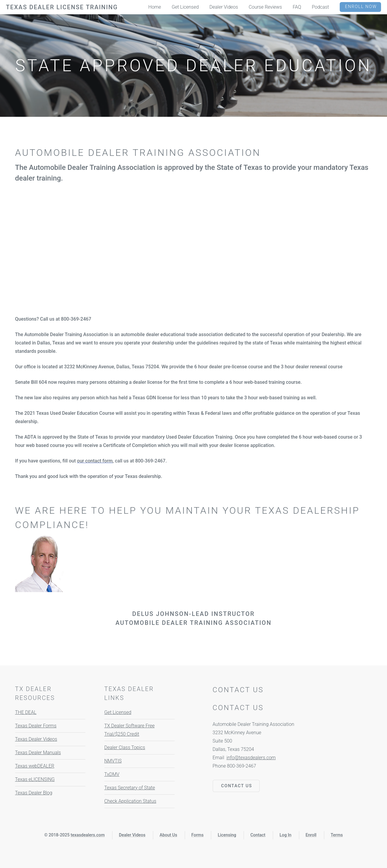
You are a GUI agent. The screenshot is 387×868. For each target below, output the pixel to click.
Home (155, 7)
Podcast (320, 7)
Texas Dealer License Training (62, 7)
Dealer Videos (224, 7)
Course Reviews (265, 7)
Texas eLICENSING (35, 779)
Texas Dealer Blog (34, 793)
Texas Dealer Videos (36, 739)
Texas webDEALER (35, 766)
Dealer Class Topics (125, 747)
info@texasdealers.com (251, 758)
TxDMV (112, 774)
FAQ (297, 7)
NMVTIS (113, 761)
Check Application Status (130, 801)
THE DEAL (26, 712)
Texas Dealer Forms (36, 726)
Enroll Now (361, 7)
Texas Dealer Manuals (38, 753)
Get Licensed (118, 712)
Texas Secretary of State (130, 788)
